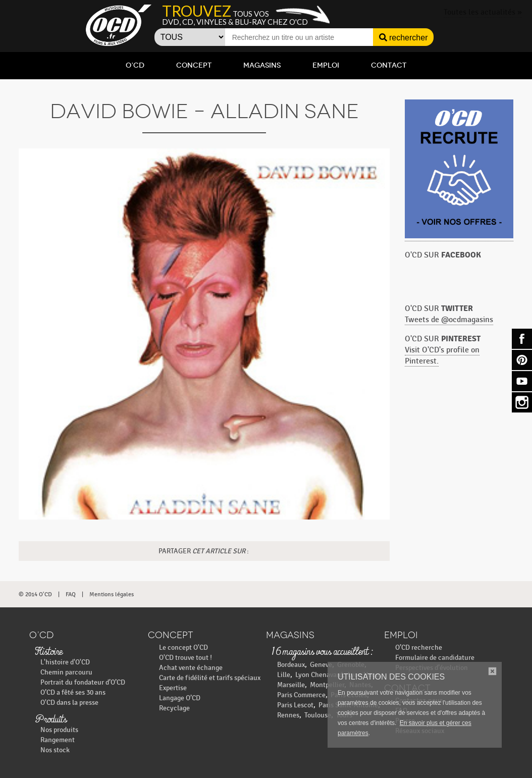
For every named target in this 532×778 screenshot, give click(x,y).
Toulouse (318, 715)
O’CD (135, 65)
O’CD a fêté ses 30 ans (73, 692)
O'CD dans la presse (69, 703)
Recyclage (174, 708)
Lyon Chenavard (319, 675)
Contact (389, 65)
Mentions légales (112, 594)
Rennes (288, 715)
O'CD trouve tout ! (185, 658)
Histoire (48, 652)
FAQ (71, 594)
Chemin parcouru (66, 672)
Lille (284, 675)
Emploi (326, 65)
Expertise (173, 688)
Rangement (58, 740)
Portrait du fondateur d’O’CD (83, 682)
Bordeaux (291, 665)
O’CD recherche (419, 647)
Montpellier (327, 685)
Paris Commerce (301, 695)
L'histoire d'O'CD (65, 662)
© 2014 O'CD (35, 594)
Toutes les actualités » (483, 12)
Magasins (262, 65)
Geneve (321, 665)
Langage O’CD (180, 698)
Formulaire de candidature (435, 658)
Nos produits (59, 730)
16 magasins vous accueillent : (322, 652)
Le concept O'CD (183, 647)
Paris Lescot (295, 705)
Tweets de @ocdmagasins (449, 320)
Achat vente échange (191, 668)
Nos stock (55, 750)
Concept (194, 65)
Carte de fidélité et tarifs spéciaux (210, 678)
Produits (51, 720)
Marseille (291, 685)
